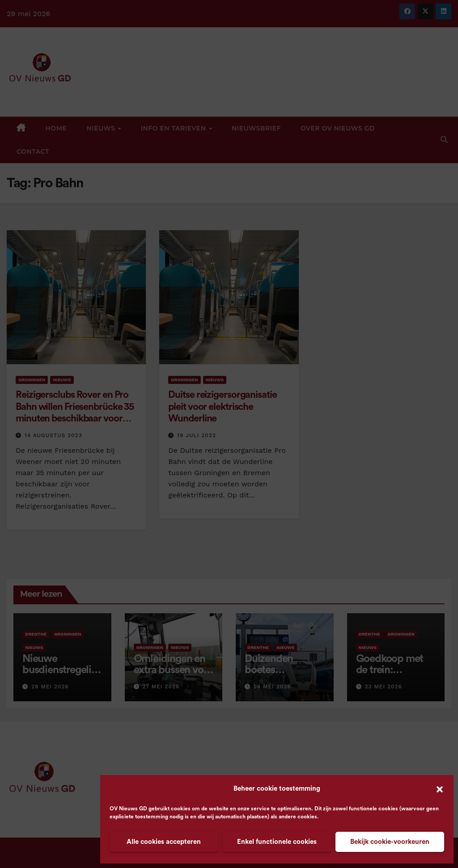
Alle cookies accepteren (164, 842)
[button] (440, 789)
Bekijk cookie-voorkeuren (390, 842)
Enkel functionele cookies (277, 842)
